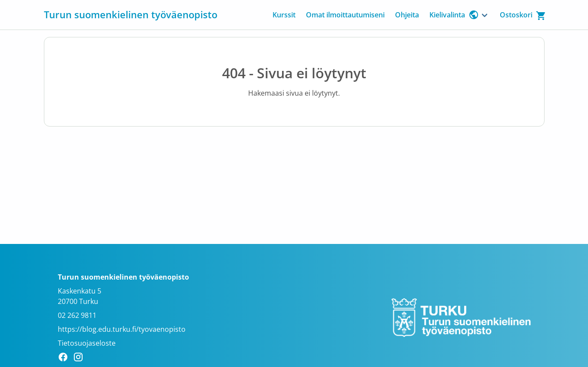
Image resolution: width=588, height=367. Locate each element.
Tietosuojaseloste (87, 343)
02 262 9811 (77, 315)
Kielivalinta (454, 15)
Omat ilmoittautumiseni (345, 15)
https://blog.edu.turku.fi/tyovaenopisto (122, 329)
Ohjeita (407, 15)
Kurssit (284, 15)
